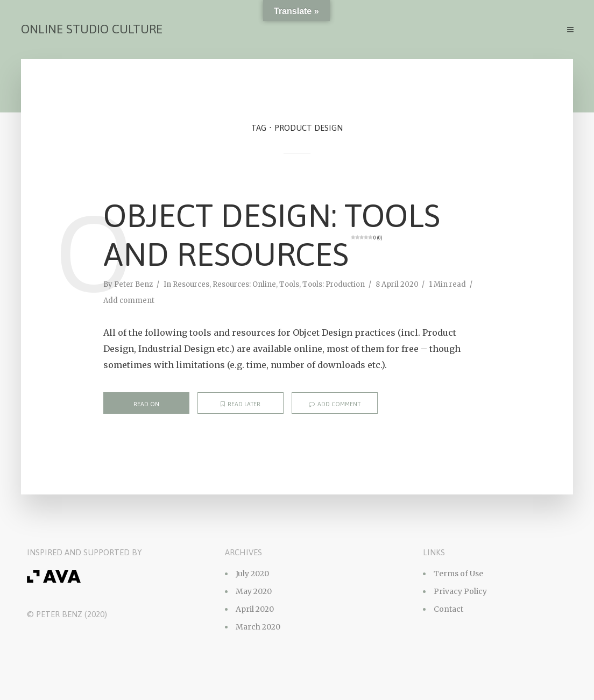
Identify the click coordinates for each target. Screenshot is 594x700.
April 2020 (255, 609)
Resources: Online (244, 284)
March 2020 (258, 627)
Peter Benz (133, 284)
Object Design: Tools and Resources (272, 235)
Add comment (129, 300)
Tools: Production (334, 284)
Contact (448, 609)
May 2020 (254, 591)
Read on (146, 404)
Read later (241, 404)
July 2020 (252, 574)
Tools (289, 284)
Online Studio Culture (92, 29)
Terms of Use (458, 574)
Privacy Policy (460, 591)
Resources (191, 284)
